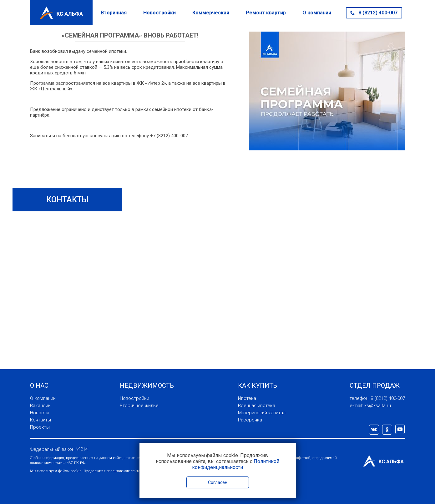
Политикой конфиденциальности (236, 464)
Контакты (40, 420)
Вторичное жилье (139, 406)
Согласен (218, 482)
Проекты (40, 427)
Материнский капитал (262, 413)
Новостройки (159, 13)
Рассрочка (250, 420)
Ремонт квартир (266, 13)
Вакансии (40, 406)
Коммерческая (211, 13)
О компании (317, 13)
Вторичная (114, 13)
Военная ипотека (257, 406)
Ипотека (247, 398)
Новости (39, 413)
